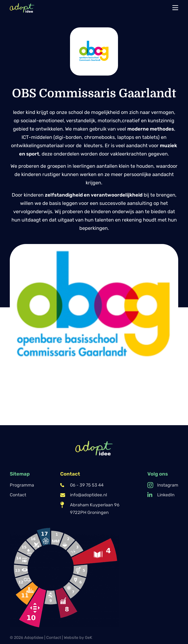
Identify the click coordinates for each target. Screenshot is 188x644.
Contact (18, 495)
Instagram (163, 485)
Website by (78, 638)
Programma (22, 485)
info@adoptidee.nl (84, 495)
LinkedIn (161, 495)
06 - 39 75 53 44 (82, 485)
